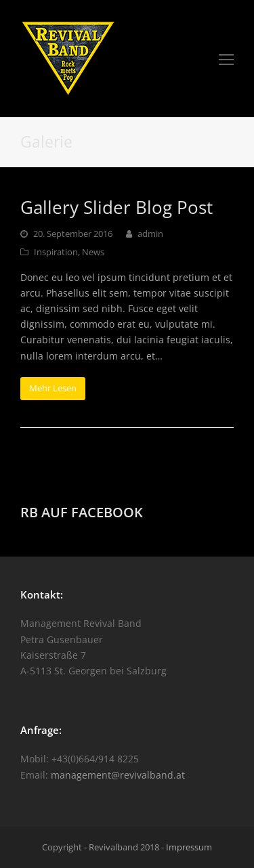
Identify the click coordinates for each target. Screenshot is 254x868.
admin (150, 234)
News (93, 252)
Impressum (189, 847)
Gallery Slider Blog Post (117, 207)
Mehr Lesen (53, 388)
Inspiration (56, 252)
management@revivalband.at (118, 775)
